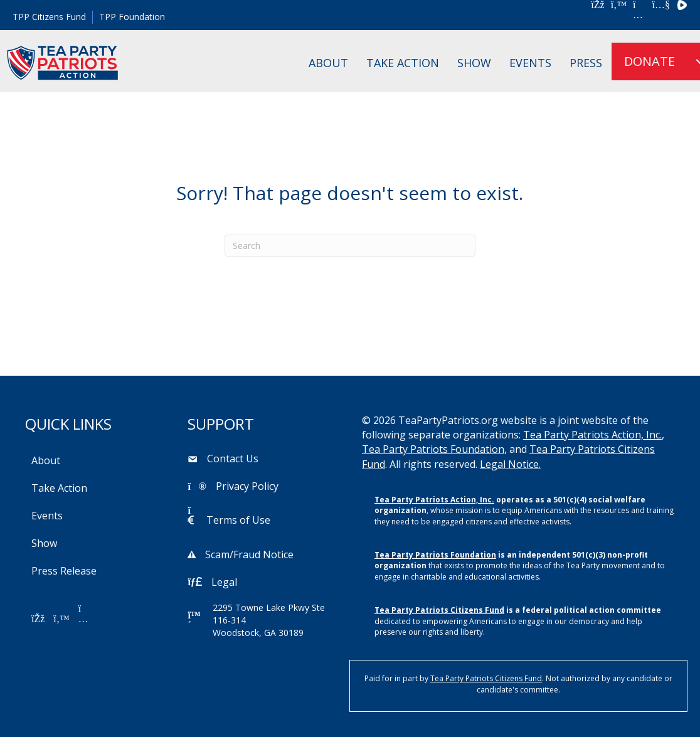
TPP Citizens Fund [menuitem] (49, 17)
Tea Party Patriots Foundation (433, 449)
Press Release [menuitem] (64, 571)
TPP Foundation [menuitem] (132, 17)
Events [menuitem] (530, 63)
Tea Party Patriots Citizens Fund (439, 610)
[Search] (350, 246)
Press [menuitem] (586, 63)
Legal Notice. (510, 464)
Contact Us (233, 459)
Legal (224, 582)
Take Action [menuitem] (403, 63)
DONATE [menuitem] (650, 61)
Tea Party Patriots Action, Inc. (592, 435)
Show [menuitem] (474, 63)
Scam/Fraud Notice (249, 554)
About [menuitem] (328, 63)
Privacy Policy (247, 486)
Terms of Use (238, 520)
